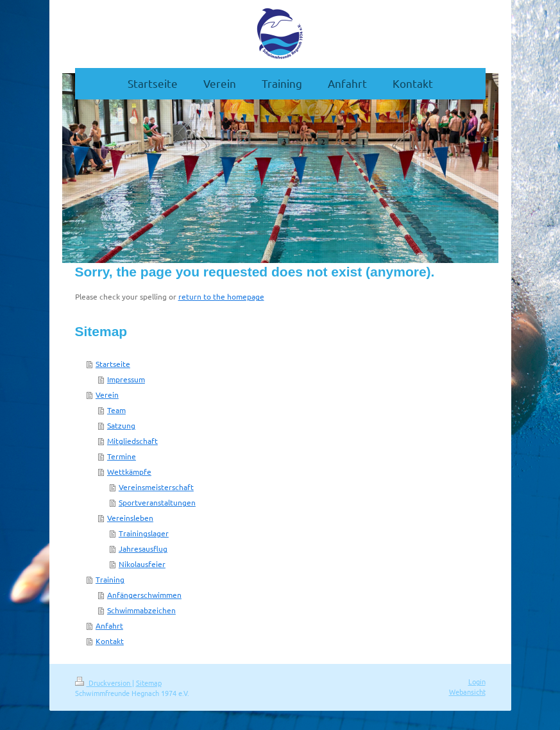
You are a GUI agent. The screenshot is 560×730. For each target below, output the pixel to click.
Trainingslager (144, 533)
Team (116, 410)
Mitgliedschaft (132, 441)
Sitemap (149, 683)
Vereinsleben (130, 518)
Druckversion (104, 683)
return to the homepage (221, 296)
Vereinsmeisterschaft (156, 487)
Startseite (113, 364)
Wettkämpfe (129, 471)
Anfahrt (109, 625)
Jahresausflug (143, 548)
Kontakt (110, 641)
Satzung (121, 425)
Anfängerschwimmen (144, 595)
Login (477, 681)
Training (110, 579)
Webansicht (467, 692)
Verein (107, 395)
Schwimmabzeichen (141, 610)
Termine (122, 456)
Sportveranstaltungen (157, 502)
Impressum (126, 379)
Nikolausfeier (142, 564)
